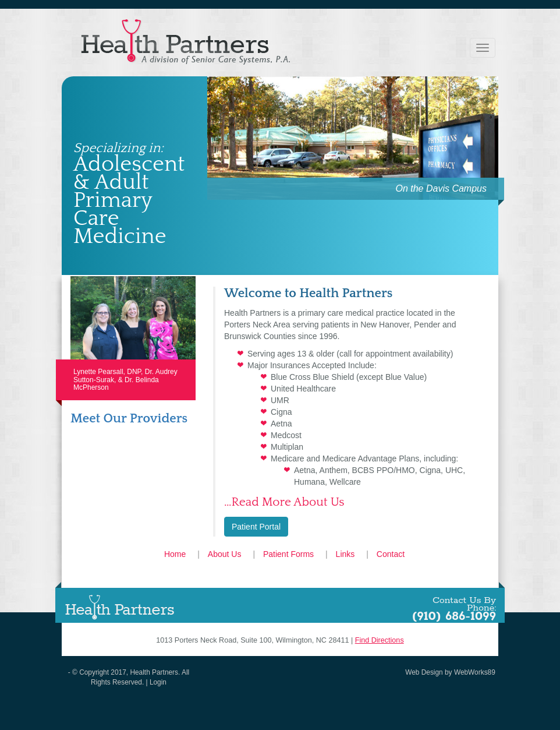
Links (345, 554)
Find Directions (380, 640)
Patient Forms (288, 554)
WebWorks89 (475, 672)
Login (158, 682)
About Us (225, 554)
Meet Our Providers (129, 419)
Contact (391, 554)
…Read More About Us (284, 502)
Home (175, 554)
